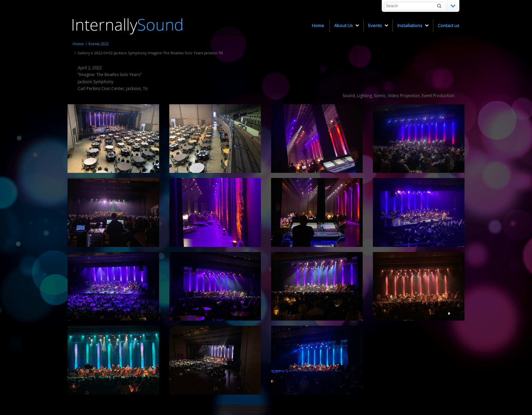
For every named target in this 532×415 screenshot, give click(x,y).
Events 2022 (99, 44)
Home (78, 44)
